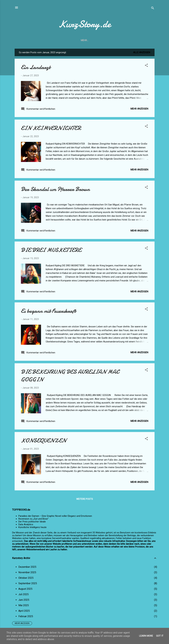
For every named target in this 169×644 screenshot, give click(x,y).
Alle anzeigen (142, 52)
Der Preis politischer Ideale (32, 522)
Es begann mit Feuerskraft (48, 311)
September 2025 (28, 583)
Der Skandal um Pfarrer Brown (55, 189)
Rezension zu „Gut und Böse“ (33, 519)
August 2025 (25, 589)
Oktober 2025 (26, 578)
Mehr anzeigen (139, 109)
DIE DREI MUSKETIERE (51, 250)
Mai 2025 (24, 605)
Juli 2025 (24, 594)
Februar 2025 (26, 616)
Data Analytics (26, 524)
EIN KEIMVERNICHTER (51, 128)
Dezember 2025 (27, 567)
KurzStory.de (85, 24)
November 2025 (27, 572)
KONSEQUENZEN (44, 441)
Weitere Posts (85, 499)
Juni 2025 (24, 600)
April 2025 (24, 611)
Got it (160, 636)
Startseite (59, 40)
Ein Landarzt (36, 67)
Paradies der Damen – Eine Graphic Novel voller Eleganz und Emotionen (55, 516)
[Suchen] (153, 9)
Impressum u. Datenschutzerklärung (94, 40)
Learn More (146, 636)
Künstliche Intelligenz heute (32, 527)
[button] (146, 66)
